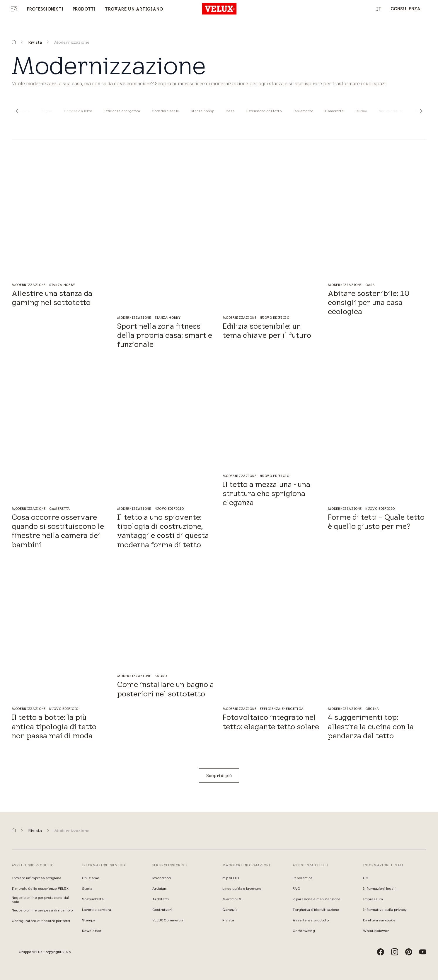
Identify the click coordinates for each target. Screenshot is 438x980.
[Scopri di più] (219, 776)
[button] (16, 111)
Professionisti (45, 9)
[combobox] (376, 9)
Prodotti (84, 9)
